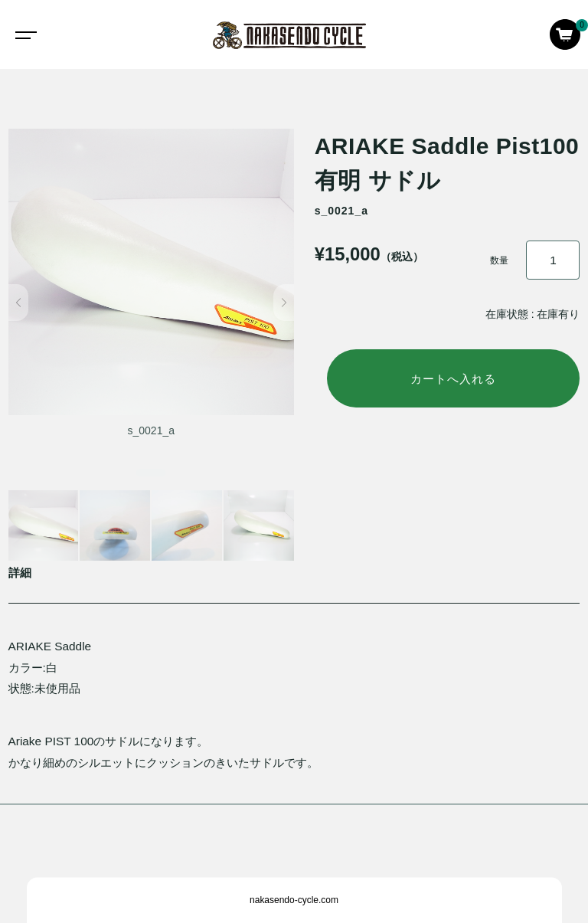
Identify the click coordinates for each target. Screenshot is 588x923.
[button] (19, 303)
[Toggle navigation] (23, 34)
